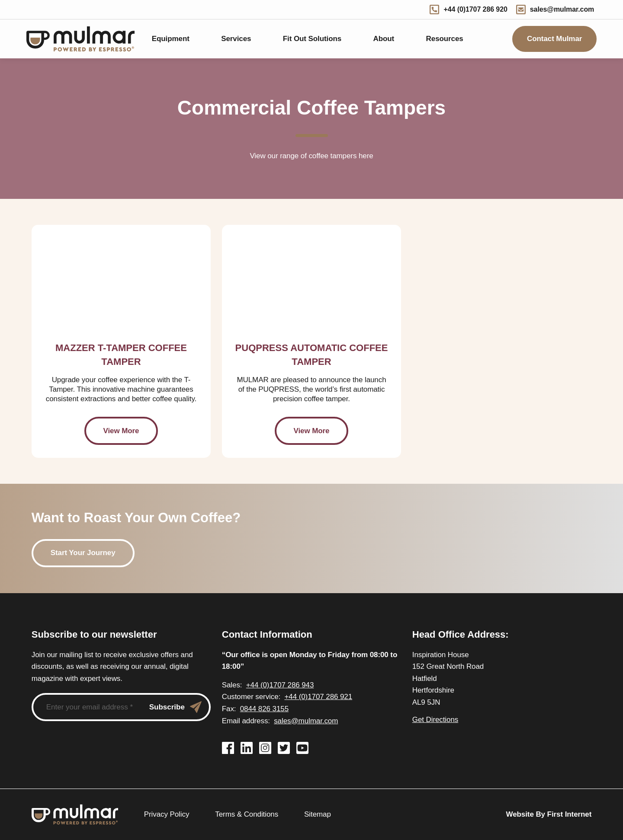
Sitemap (316, 814)
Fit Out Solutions (311, 39)
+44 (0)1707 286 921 (314, 697)
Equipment (170, 39)
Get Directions (435, 720)
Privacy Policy (167, 814)
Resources (444, 39)
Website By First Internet (550, 814)
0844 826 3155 (262, 709)
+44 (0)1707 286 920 (473, 9)
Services (236, 39)
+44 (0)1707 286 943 (275, 685)
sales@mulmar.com (558, 9)
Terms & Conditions (246, 814)
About (383, 39)
